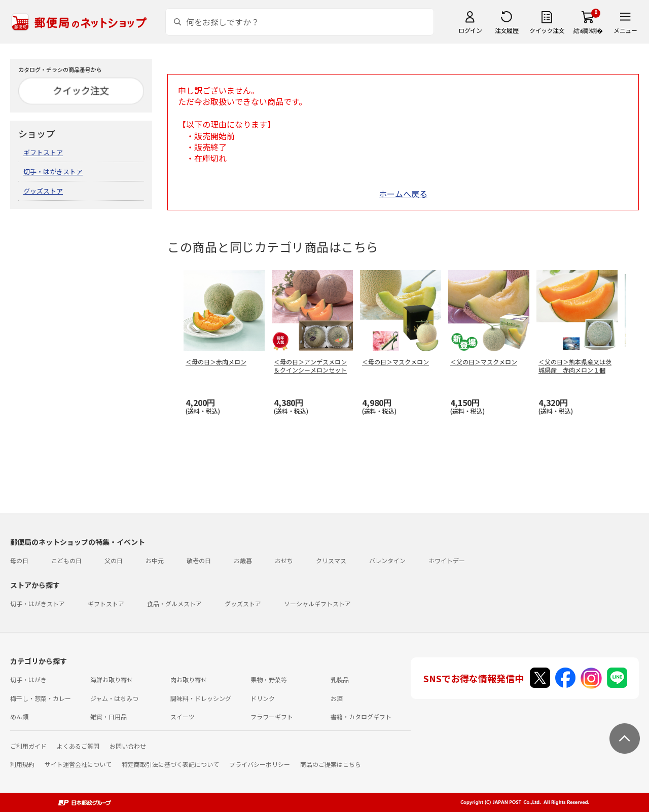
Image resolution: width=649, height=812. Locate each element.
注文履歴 (507, 30)
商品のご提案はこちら (331, 764)
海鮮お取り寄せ (112, 679)
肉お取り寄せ (189, 679)
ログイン (470, 30)
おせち (284, 560)
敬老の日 (199, 560)
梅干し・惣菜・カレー (41, 698)
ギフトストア (43, 152)
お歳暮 (243, 560)
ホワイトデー (447, 560)
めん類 (19, 716)
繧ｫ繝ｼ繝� (588, 30)
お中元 (155, 560)
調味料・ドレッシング (201, 698)
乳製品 (340, 679)
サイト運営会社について (78, 764)
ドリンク (263, 698)
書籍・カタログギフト (361, 716)
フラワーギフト (272, 716)
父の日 (114, 560)
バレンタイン (387, 560)
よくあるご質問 (78, 746)
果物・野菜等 (269, 679)
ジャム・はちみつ (114, 698)
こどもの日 (66, 560)
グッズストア (43, 191)
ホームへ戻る (403, 194)
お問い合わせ (128, 746)
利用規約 (22, 764)
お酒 (337, 698)
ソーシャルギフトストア (317, 603)
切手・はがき (28, 679)
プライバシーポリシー (260, 764)
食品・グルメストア (174, 603)
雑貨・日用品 (109, 716)
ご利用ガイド (28, 746)
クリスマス (331, 560)
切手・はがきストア (53, 172)
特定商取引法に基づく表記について (170, 764)
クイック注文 (547, 30)
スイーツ (183, 716)
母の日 (19, 560)
